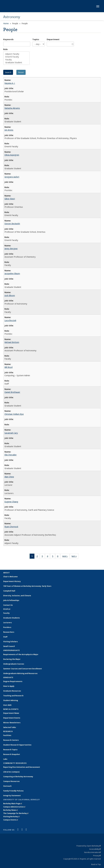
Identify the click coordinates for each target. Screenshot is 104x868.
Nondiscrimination (92, 852)
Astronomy (12, 17)
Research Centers (11, 740)
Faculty (16, 60)
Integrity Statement (12, 796)
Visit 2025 (7, 705)
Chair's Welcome (10, 577)
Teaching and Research (13, 696)
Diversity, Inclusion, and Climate (17, 596)
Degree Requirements (13, 681)
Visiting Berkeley (11, 817)
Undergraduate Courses (14, 664)
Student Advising (11, 700)
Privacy (97, 856)
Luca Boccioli (10, 320)
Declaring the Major (12, 659)
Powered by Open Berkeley (89, 846)
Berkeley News (10, 810)
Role (5, 49)
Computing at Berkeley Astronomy (18, 777)
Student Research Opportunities (17, 745)
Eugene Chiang (11, 502)
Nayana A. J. (10, 83)
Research (8, 731)
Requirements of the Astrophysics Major (21, 654)
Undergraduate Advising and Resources (20, 673)
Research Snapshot (12, 754)
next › (66, 557)
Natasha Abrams (12, 108)
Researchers (9, 632)
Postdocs (7, 627)
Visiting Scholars (10, 642)
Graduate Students (12, 618)
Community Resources (15, 763)
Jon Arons (9, 130)
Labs (5, 759)
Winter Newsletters (12, 723)
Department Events (12, 718)
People (7, 609)
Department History (12, 581)
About (6, 573)
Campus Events (11, 820)
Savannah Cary (11, 433)
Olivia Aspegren (12, 155)
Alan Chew (9, 477)
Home (6, 23)
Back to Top (96, 864)
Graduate (8, 677)
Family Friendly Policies (13, 791)
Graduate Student (16, 62)
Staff (5, 637)
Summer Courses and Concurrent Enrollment (23, 669)
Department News (11, 713)
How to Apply (9, 686)
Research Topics (10, 750)
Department (53, 39)
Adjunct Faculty (16, 54)
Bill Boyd (8, 367)
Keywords (8, 39)
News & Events (11, 709)
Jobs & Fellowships (11, 600)
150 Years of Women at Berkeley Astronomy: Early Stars (27, 586)
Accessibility (95, 849)
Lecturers (8, 623)
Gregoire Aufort (12, 177)
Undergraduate (12, 650)
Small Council (9, 646)
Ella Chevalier (11, 455)
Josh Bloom (10, 295)
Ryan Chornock (11, 527)
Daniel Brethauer (12, 392)
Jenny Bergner (11, 248)
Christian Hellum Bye (14, 414)
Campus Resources (11, 781)
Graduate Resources (12, 691)
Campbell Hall (9, 591)
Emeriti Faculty (16, 57)
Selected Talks (10, 727)
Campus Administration (14, 807)
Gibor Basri (10, 199)
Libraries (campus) (11, 772)
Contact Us (8, 605)
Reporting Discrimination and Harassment (22, 767)
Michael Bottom (12, 342)
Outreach (7, 786)
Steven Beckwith (12, 224)
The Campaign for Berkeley (16, 813)
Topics (36, 39)
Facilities (7, 735)
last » (75, 557)
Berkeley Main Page (13, 804)
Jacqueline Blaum (12, 273)
